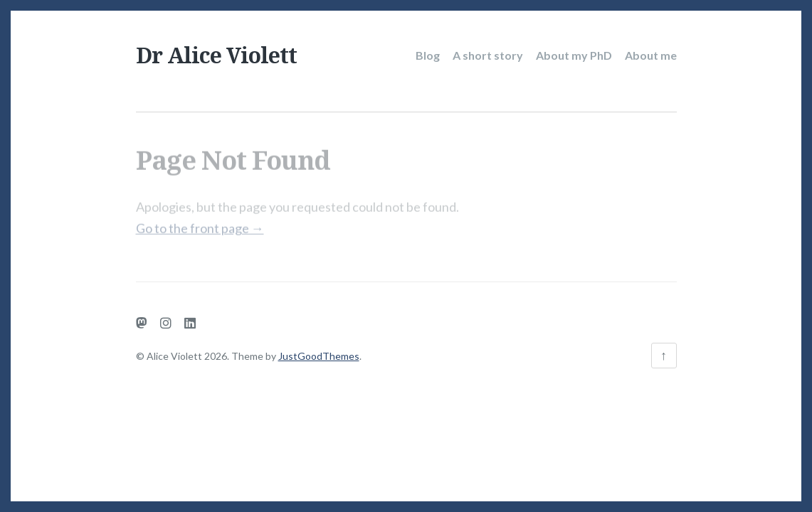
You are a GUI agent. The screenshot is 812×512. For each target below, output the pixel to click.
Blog (428, 55)
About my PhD (574, 55)
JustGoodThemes (319, 356)
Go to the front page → (200, 223)
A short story (488, 55)
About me (651, 55)
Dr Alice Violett (216, 55)
